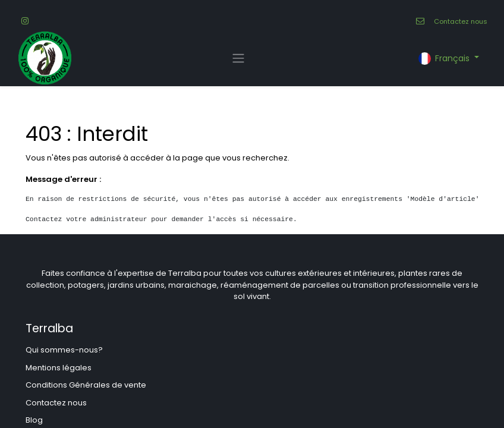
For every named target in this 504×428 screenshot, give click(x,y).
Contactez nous (461, 21)
